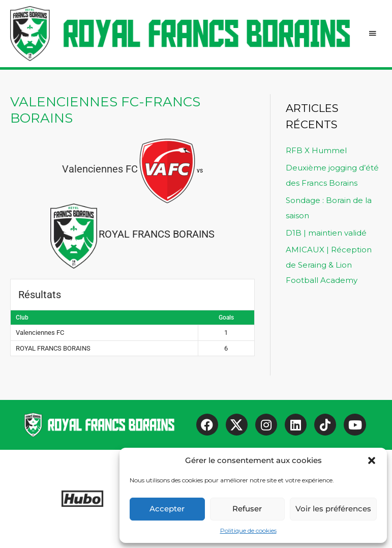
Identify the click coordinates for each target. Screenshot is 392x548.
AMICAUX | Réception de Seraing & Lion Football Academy (329, 265)
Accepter (167, 509)
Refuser (247, 509)
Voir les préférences (333, 509)
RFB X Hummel (316, 150)
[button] (372, 460)
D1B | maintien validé (326, 233)
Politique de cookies (248, 530)
